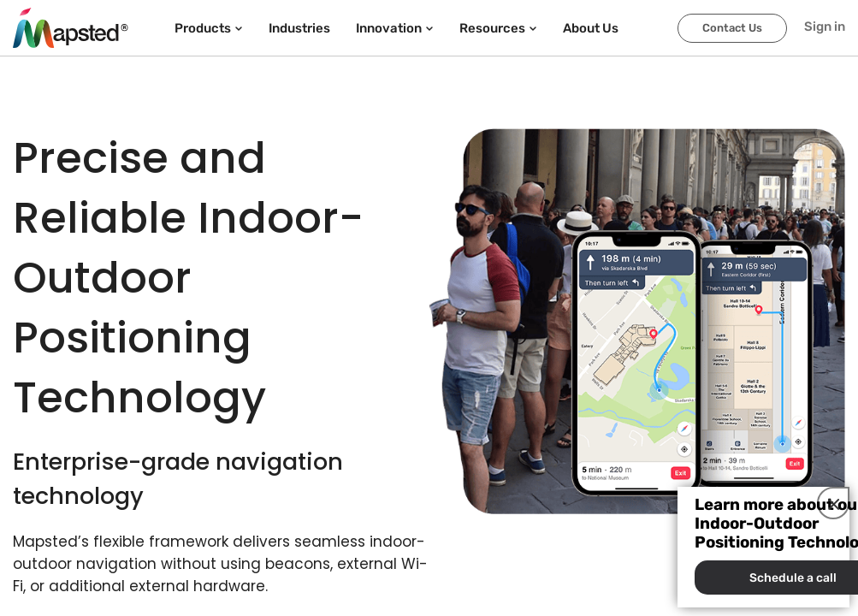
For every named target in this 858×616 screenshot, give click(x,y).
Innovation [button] (395, 28)
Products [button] (209, 28)
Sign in (825, 27)
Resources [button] (498, 28)
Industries (299, 28)
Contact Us (732, 28)
